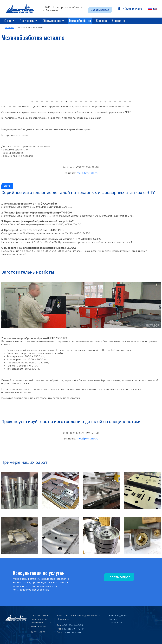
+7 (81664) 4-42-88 (73, 625)
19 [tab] (120, 102)
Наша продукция (118, 615)
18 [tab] (115, 102)
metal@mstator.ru (87, 173)
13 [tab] (91, 102)
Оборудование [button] (52, 20)
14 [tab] (96, 102)
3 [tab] (42, 102)
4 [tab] (47, 102)
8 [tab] (66, 102)
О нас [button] (8, 20)
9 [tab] (71, 102)
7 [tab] (62, 102)
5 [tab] (52, 102)
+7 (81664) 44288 (132, 9)
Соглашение (116, 623)
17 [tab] (110, 102)
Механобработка (80, 20)
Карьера (101, 20)
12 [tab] (86, 102)
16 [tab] (105, 102)
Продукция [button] (27, 20)
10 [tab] (76, 102)
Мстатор (10, 28)
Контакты (118, 20)
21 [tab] (130, 102)
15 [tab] (101, 102)
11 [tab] (81, 102)
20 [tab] (125, 102)
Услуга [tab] (7, 186)
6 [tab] (57, 102)
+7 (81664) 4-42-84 (74, 629)
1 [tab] (32, 102)
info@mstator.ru (73, 632)
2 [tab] (37, 102)
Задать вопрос (100, 10)
